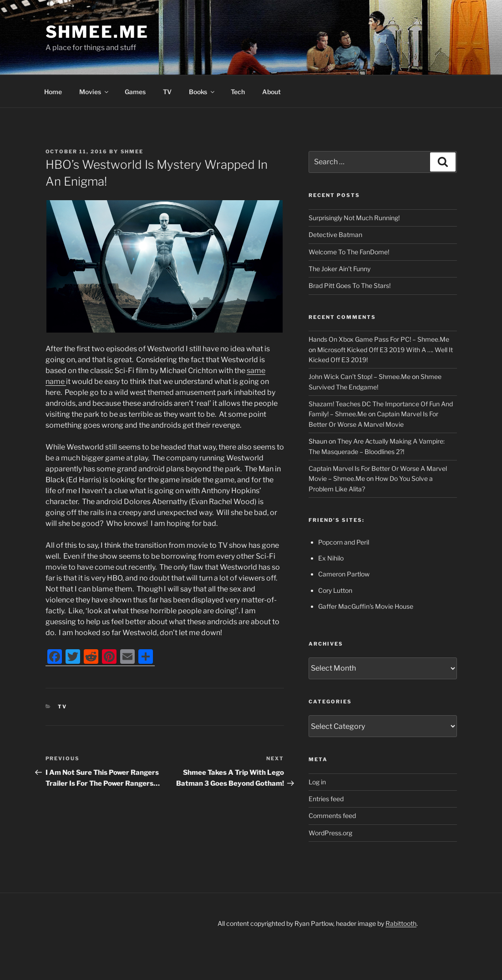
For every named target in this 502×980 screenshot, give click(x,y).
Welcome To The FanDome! (349, 252)
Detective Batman (335, 235)
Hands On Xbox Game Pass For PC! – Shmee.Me (379, 339)
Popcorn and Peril (344, 542)
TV (167, 92)
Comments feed (332, 816)
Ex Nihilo (331, 558)
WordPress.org (330, 833)
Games (135, 92)
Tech (238, 92)
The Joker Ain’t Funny (340, 269)
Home (53, 92)
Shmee (132, 152)
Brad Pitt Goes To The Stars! (350, 285)
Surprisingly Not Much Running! (354, 218)
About (271, 92)
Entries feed (326, 799)
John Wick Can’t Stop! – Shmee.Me (360, 376)
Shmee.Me (97, 32)
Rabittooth (401, 923)
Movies (94, 92)
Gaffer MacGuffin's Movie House (366, 606)
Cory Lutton (335, 590)
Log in (317, 782)
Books (202, 92)
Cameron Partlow (344, 574)
